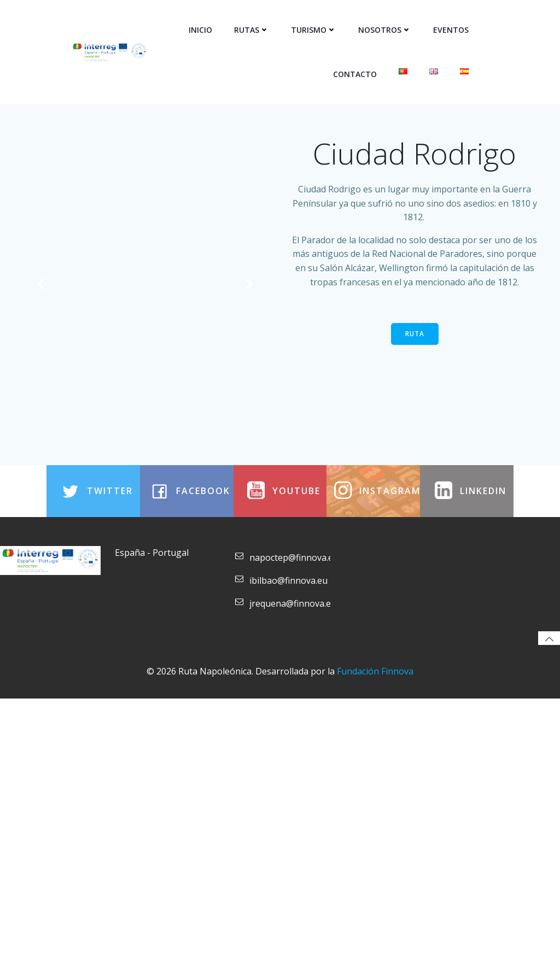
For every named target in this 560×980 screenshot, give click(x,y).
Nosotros (386, 28)
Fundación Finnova (375, 955)
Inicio (202, 28)
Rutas (253, 28)
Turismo (315, 28)
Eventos (452, 28)
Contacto (356, 72)
